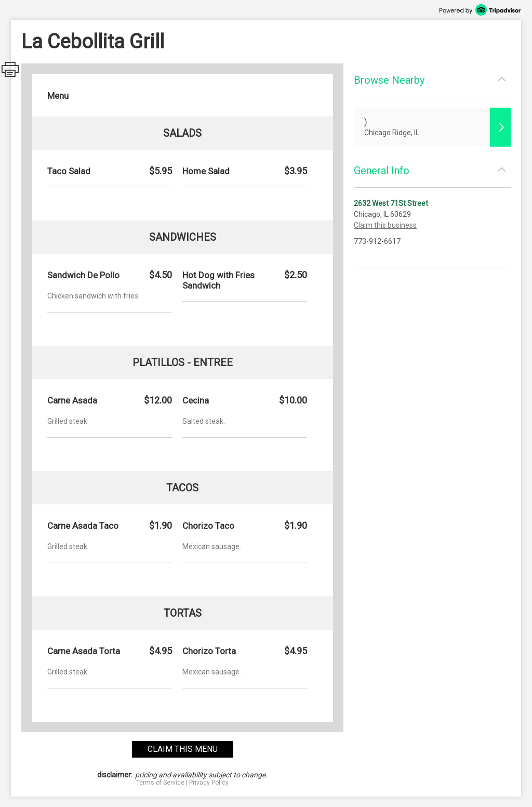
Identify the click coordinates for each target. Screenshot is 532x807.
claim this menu (183, 749)
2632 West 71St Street (391, 203)
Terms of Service (160, 783)
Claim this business (385, 225)
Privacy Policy (209, 783)
